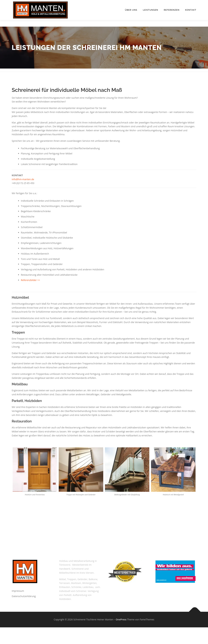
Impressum (18, 591)
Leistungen (150, 10)
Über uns (131, 10)
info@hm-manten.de (23, 179)
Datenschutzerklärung (24, 596)
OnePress (121, 619)
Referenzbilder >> (31, 280)
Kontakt (191, 10)
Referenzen (172, 10)
